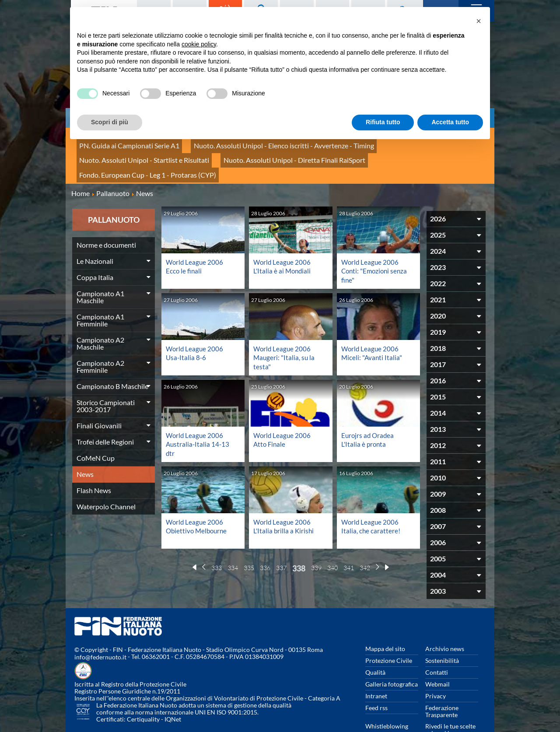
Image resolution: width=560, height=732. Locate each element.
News (85, 450)
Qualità (375, 648)
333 (217, 541)
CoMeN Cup (96, 433)
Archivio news (445, 624)
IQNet (173, 695)
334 (233, 541)
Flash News (94, 466)
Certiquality (143, 695)
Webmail (437, 660)
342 (365, 541)
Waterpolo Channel (106, 482)
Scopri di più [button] (110, 122)
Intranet (376, 671)
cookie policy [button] (199, 44)
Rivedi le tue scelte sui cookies (450, 705)
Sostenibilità (442, 636)
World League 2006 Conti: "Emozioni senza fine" (376, 246)
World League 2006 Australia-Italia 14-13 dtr (198, 419)
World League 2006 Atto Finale (283, 414)
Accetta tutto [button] (450, 122)
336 (265, 541)
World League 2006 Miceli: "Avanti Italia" (372, 328)
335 (249, 541)
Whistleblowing (387, 702)
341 (349, 541)
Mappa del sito (385, 624)
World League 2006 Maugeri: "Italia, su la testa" (285, 332)
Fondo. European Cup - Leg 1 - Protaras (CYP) (275, 153)
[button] (479, 21)
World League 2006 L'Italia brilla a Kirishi (284, 500)
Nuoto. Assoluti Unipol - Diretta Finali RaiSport (141, 153)
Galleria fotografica (392, 660)
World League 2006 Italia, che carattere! (371, 500)
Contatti (437, 648)
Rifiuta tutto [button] (383, 122)
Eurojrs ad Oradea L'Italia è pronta (369, 414)
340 (332, 541)
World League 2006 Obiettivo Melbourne (198, 500)
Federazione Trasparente (442, 687)
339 (316, 541)
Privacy (436, 671)
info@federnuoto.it (100, 633)
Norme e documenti (106, 220)
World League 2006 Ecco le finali (195, 242)
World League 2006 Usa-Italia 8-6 (195, 328)
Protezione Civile (389, 636)
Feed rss (376, 683)
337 (281, 541)
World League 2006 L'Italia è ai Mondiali (283, 242)
